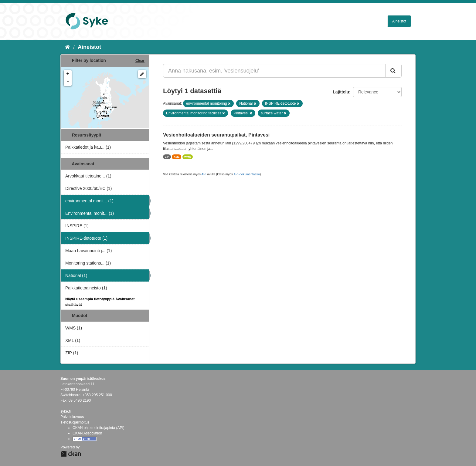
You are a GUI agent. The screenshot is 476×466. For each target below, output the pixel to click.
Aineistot (399, 21)
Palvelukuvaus (72, 417)
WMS (188, 157)
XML (177, 157)
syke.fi (66, 411)
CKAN (71, 454)
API (204, 174)
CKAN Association (87, 433)
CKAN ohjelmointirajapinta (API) (99, 428)
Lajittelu (341, 92)
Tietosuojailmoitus (75, 422)
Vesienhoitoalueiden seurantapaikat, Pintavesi (216, 135)
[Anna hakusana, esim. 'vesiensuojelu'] (274, 71)
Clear (140, 61)
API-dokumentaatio (247, 174)
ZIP (167, 157)
